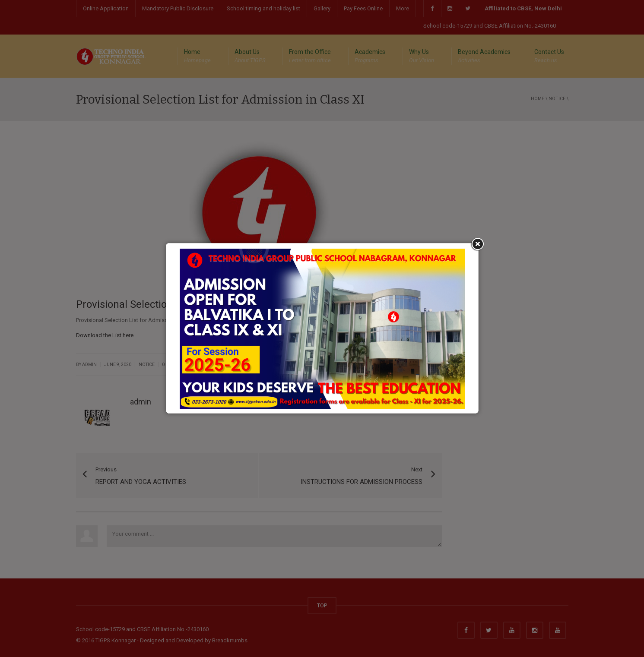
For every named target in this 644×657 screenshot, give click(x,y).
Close (477, 230)
